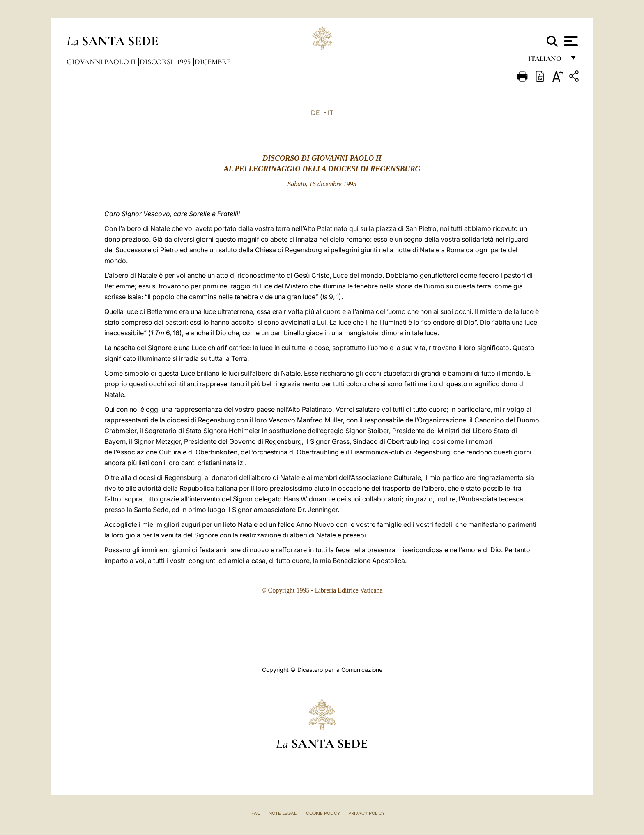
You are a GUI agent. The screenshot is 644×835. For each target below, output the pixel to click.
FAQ (256, 813)
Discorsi (157, 62)
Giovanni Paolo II (102, 62)
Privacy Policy (367, 813)
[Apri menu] (570, 41)
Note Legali (283, 813)
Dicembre (213, 62)
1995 (185, 62)
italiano (546, 61)
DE (315, 113)
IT (331, 113)
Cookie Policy (323, 813)
